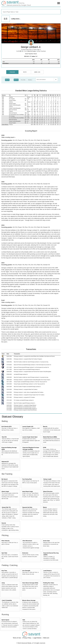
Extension (25, 553)
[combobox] (31, 12)
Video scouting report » (8, 137)
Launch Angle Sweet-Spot (30, 437)
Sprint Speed (5, 620)
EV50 (45, 447)
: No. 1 (35, 56)
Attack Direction (48, 491)
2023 (20, 51)
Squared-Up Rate (27, 507)
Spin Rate (4, 553)
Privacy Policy (27, 638)
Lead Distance (47, 571)
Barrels (45, 426)
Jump (3, 583)
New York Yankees (32, 51)
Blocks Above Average (29, 600)
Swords (4, 523)
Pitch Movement (27, 541)
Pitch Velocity (6, 541)
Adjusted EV (5, 462)
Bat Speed (5, 479)
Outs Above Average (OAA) (30, 583)
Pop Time (4, 571)
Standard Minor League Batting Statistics (31, 91)
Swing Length (47, 479)
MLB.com (46, 638)
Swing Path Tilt (6, 507)
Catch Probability (7, 600)
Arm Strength (26, 571)
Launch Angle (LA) (28, 426)
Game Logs (37, 72)
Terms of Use (17, 638)
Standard (12, 72)
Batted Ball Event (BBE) (50, 437)
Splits (25, 72)
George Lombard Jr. (31, 47)
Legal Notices (37, 638)
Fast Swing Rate (27, 479)
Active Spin (46, 541)
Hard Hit (4, 437)
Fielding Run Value (49, 583)
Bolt (24, 620)
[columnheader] (5, 95)
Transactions (31, 349)
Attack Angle (5, 491)
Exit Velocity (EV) (7, 426)
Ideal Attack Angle (28, 491)
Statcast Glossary (12, 417)
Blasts (45, 507)
